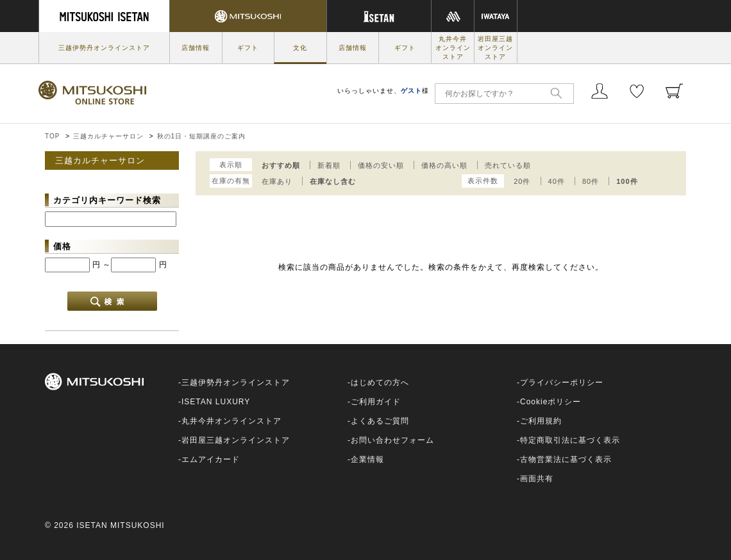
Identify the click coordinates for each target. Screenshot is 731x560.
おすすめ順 (281, 165)
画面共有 (537, 479)
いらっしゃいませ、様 (383, 91)
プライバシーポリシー (562, 383)
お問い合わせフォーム (392, 440)
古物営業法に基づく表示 (566, 459)
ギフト (248, 48)
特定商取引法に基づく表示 (570, 440)
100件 (627, 181)
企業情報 (367, 459)
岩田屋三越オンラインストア (495, 48)
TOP (52, 136)
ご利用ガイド (376, 402)
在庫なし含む (333, 181)
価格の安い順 (381, 165)
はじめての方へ (380, 383)
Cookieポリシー (550, 402)
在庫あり (277, 181)
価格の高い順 (444, 165)
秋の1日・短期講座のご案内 (202, 136)
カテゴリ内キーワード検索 (107, 200)
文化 (300, 48)
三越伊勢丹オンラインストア (104, 48)
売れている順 (508, 165)
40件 (557, 181)
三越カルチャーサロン (108, 136)
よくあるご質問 (380, 421)
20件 (522, 181)
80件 (591, 181)
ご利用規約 (541, 421)
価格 (62, 246)
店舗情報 (196, 48)
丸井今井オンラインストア (453, 48)
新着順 (329, 165)
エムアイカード (211, 459)
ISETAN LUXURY (216, 402)
